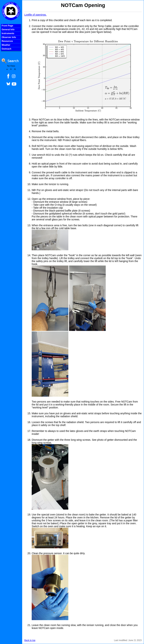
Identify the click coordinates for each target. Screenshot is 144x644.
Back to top (30, 640)
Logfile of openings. (35, 15)
